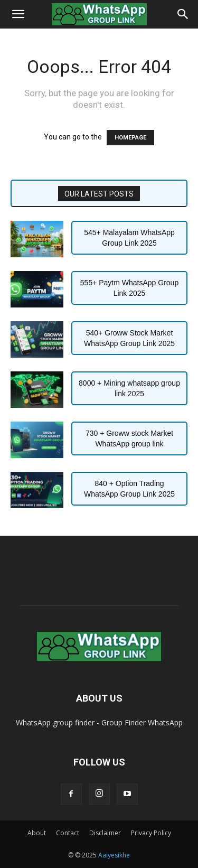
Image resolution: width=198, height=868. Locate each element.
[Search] (183, 14)
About (37, 833)
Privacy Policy (151, 833)
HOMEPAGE (130, 138)
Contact (68, 833)
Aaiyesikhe (114, 855)
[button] (18, 14)
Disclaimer (105, 833)
